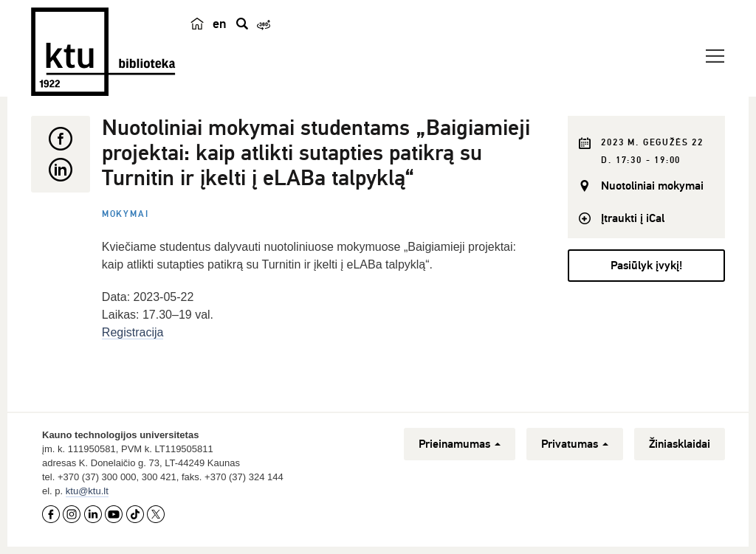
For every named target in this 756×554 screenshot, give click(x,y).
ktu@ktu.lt (87, 491)
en (220, 24)
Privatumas (575, 444)
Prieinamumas (460, 444)
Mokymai (126, 214)
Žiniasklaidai (680, 444)
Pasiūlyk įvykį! (646, 266)
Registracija (133, 332)
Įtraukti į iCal (633, 218)
